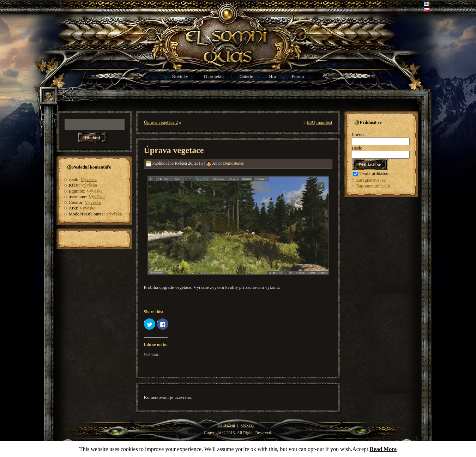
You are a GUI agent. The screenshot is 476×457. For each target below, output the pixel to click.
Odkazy (248, 425)
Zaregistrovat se (371, 180)
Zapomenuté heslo (373, 186)
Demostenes (233, 163)
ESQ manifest (320, 122)
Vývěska (89, 179)
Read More (383, 449)
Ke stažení (226, 425)
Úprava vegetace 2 (161, 122)
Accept (360, 449)
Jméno (358, 135)
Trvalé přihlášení (372, 173)
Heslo (357, 148)
